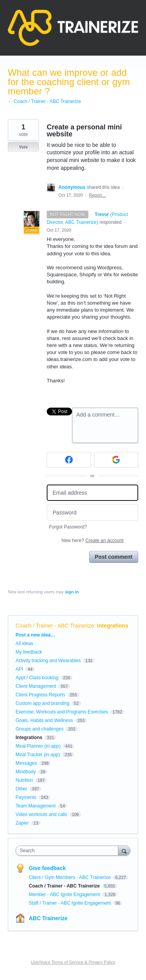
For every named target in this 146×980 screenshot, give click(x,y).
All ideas (24, 643)
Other (21, 789)
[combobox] (69, 851)
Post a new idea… (35, 635)
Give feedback (47, 868)
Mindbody (26, 772)
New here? (92, 541)
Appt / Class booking (37, 678)
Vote (23, 147)
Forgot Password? (68, 527)
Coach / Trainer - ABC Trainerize (55, 626)
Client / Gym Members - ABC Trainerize (70, 877)
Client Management (36, 686)
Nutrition (24, 780)
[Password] (92, 512)
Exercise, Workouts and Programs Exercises (62, 712)
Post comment (114, 557)
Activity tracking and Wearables (48, 661)
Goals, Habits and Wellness (44, 720)
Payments (26, 797)
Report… (97, 195)
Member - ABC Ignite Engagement (65, 895)
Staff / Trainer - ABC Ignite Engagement (70, 903)
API (19, 669)
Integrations (113, 626)
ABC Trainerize (48, 918)
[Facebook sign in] (69, 460)
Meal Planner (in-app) (38, 746)
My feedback (29, 652)
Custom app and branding (42, 703)
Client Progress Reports (40, 695)
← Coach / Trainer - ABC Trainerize (44, 101)
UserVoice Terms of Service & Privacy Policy (73, 962)
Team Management (36, 806)
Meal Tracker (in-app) (38, 755)
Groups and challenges (40, 729)
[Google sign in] (116, 460)
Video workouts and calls (41, 814)
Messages (26, 763)
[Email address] (92, 493)
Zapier (22, 823)
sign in (72, 592)
